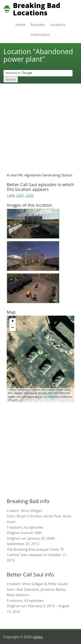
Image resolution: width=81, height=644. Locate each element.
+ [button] (13, 321)
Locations (58, 25)
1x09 (11, 195)
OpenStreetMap (51, 397)
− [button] (13, 328)
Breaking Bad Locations (37, 9)
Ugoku (38, 637)
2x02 (30, 195)
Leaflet (11, 390)
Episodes (38, 25)
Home (20, 25)
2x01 (20, 195)
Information (40, 35)
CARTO (14, 400)
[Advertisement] (40, 126)
